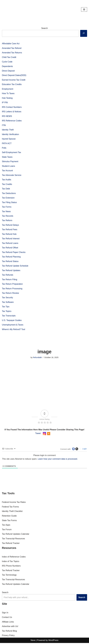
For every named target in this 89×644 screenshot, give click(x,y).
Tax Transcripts (9, 317)
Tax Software (8, 303)
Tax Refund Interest (11, 239)
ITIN (4, 126)
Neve (33, 641)
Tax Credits (7, 185)
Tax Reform (7, 221)
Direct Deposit (8, 71)
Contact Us (7, 618)
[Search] (84, 33)
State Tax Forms (9, 521)
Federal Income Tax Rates (14, 503)
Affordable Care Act (11, 44)
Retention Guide (9, 517)
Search (45, 28)
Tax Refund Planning (11, 257)
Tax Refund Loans (10, 244)
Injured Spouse (9, 139)
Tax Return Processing (12, 289)
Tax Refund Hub (9, 235)
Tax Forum (7, 531)
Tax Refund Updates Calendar (16, 535)
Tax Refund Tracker (11, 544)
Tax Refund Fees (10, 230)
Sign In (5, 614)
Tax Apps (6, 526)
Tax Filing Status (9, 203)
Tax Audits (7, 180)
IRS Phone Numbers (11, 567)
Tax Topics (7, 312)
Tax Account (7, 171)
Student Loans (8, 166)
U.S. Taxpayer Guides (12, 321)
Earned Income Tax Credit (14, 80)
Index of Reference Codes (14, 558)
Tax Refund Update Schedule (15, 267)
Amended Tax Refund (12, 48)
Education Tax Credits (12, 85)
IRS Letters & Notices (12, 112)
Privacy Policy (8, 637)
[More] (49, 435)
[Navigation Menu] (84, 9)
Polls (4, 148)
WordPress (53, 641)
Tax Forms (7, 207)
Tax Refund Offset (10, 248)
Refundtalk (37, 358)
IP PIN (5, 103)
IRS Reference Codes (12, 121)
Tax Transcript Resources (13, 540)
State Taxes (7, 157)
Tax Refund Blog (9, 632)
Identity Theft (8, 130)
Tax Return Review (10, 294)
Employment (8, 89)
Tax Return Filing (10, 280)
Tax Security (7, 298)
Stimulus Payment (10, 162)
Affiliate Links (8, 623)
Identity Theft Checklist (12, 512)
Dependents (7, 66)
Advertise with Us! (10, 627)
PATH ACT (7, 144)
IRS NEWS (7, 116)
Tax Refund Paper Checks (14, 253)
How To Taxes (8, 94)
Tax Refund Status (10, 262)
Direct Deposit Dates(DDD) (14, 75)
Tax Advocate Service (12, 176)
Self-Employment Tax (12, 153)
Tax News (6, 212)
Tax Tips (6, 308)
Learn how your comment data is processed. (58, 460)
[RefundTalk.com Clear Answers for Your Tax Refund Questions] (10, 9)
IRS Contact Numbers (12, 107)
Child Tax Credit (9, 57)
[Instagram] (44, 435)
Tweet (38, 434)
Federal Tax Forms (10, 508)
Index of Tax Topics (11, 562)
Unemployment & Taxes (13, 326)
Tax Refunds (8, 276)
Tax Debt (6, 189)
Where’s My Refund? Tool (14, 330)
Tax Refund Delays (10, 226)
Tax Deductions (9, 194)
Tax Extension (8, 198)
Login (84, 450)
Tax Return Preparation (12, 285)
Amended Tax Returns (12, 53)
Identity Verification (10, 135)
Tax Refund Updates (11, 271)
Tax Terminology (9, 576)
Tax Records (8, 217)
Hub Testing (7, 98)
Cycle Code (7, 62)
